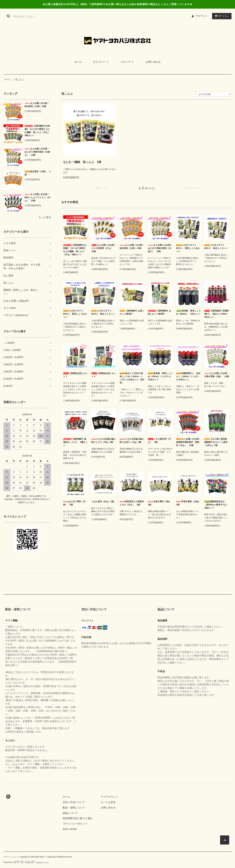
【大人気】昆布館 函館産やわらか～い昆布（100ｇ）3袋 (217, 442)
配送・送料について (74, 808)
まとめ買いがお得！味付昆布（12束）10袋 (37, 105)
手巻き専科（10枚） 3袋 (188, 503)
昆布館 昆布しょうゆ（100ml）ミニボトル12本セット (160, 376)
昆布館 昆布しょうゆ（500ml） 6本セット (188, 312)
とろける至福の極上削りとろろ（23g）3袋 (103, 441)
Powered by (26, 862)
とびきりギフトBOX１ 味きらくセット (216, 247)
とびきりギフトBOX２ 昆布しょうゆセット (75, 314)
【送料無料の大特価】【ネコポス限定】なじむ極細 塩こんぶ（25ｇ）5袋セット (37, 131)
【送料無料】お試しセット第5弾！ (132, 312)
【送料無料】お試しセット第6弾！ (159, 312)
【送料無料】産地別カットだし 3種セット (75, 442)
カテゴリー (101, 62)
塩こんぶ (20, 80)
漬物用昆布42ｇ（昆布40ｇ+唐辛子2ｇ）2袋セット (216, 505)
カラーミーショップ (11, 857)
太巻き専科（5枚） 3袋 (160, 503)
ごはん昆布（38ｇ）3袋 (103, 502)
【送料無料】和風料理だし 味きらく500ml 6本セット (217, 314)
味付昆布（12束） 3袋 (38, 173)
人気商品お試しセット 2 (104, 375)
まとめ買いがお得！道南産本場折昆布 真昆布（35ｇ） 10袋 (188, 442)
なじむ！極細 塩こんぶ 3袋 (82, 162)
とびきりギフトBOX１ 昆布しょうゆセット (188, 248)
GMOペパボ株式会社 (48, 857)
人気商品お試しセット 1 (75, 375)
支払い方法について (74, 802)
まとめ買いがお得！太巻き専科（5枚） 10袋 (217, 375)
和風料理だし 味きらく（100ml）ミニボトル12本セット (188, 376)
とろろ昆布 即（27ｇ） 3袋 (160, 441)
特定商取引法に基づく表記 (78, 818)
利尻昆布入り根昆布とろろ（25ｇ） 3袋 (132, 503)
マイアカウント (109, 797)
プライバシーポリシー (75, 824)
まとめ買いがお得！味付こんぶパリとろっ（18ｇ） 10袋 (37, 197)
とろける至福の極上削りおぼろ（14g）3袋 (132, 441)
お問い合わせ (153, 62)
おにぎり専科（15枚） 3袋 (74, 503)
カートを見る (108, 802)
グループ (128, 62)
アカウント (202, 16)
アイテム (221, 16)
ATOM (73, 829)
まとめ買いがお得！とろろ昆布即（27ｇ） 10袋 (104, 248)
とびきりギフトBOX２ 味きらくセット (103, 312)
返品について (70, 813)
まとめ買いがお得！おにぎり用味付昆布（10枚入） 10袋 (37, 152)
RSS (65, 829)
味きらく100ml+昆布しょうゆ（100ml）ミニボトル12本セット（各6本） (132, 378)
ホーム (78, 62)
